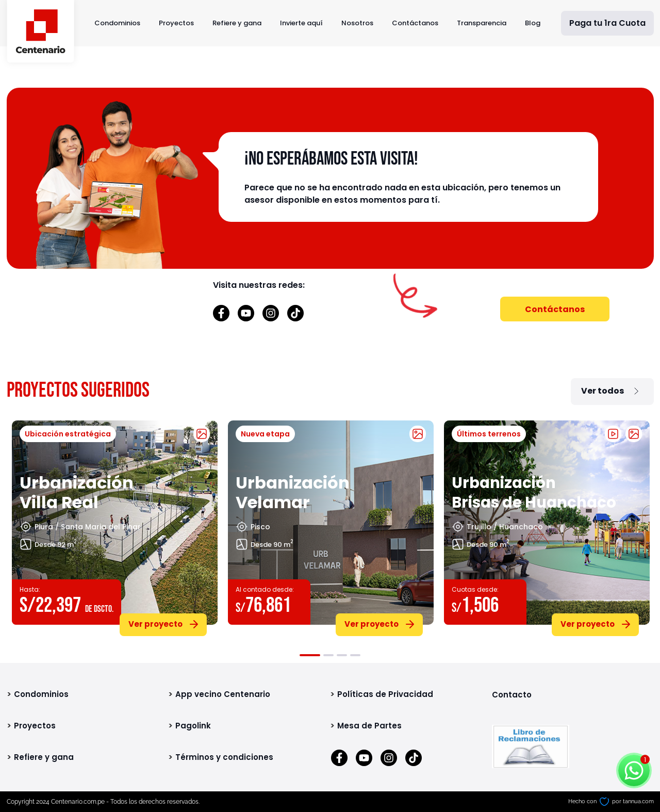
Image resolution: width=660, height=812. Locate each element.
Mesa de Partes (369, 726)
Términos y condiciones (224, 757)
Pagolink (193, 726)
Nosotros (357, 23)
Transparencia (482, 23)
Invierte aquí (301, 23)
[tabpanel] (115, 526)
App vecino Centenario (223, 694)
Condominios (117, 23)
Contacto (512, 695)
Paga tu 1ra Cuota (607, 23)
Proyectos (176, 23)
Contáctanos (415, 23)
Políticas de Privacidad (385, 694)
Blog (533, 23)
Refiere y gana (237, 23)
